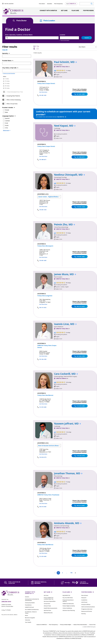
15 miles (7, 83)
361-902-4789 (43, 359)
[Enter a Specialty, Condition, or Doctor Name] (32, 38)
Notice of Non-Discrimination (80, 625)
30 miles (7, 86)
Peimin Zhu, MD (64, 224)
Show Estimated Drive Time (15, 92)
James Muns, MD (65, 274)
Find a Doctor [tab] (20, 21)
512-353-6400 (43, 407)
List (34, 48)
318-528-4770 (43, 457)
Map (38, 48)
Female (7, 110)
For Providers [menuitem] (88, 11)
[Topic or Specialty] (15, 56)
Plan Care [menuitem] (75, 11)
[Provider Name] (15, 63)
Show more (7, 130)
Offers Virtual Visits (12, 104)
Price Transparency (59, 4)
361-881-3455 (43, 95)
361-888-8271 (43, 160)
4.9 (55, 183)
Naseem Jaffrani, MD (67, 424)
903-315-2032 (43, 308)
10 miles (7, 81)
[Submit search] (92, 4)
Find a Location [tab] (47, 21)
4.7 (55, 233)
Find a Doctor (42, 4)
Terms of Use (92, 625)
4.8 (55, 71)
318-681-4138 (43, 210)
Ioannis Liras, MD (65, 324)
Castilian (7, 121)
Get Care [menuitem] (64, 11)
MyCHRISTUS (62, 117)
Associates (50, 4)
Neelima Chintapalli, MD (69, 175)
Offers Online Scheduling (14, 100)
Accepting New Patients (13, 96)
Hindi (6, 123)
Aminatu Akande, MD (68, 523)
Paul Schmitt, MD (65, 62)
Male (6, 112)
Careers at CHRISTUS (42, 625)
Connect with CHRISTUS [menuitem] (48, 11)
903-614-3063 (43, 507)
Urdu (6, 128)
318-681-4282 (43, 260)
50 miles (7, 88)
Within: (5, 77)
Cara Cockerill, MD (66, 374)
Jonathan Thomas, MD (68, 473)
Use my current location (64, 40)
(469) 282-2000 (6, 602)
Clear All (5, 50)
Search (87, 38)
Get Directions (43, 92)
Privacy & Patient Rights (66, 625)
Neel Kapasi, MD (65, 126)
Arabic (7, 125)
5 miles (7, 79)
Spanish (7, 118)
